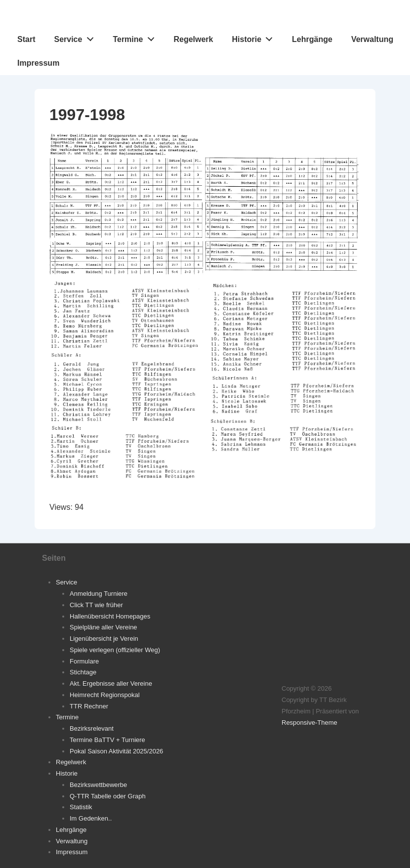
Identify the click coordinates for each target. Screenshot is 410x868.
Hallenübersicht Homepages (110, 616)
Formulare (84, 661)
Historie (255, 37)
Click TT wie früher (96, 605)
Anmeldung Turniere (99, 594)
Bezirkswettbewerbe (98, 785)
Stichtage (83, 672)
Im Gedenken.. (91, 818)
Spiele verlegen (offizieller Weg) (115, 650)
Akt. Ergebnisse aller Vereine (111, 683)
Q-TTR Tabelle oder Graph (108, 796)
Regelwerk (193, 39)
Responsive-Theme (309, 723)
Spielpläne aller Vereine (103, 627)
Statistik (81, 807)
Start (26, 39)
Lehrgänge (312, 39)
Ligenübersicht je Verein (104, 639)
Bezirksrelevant (92, 728)
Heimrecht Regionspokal (105, 695)
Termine (136, 37)
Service (76, 37)
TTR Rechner (89, 706)
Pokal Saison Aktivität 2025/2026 (116, 751)
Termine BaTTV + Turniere (107, 740)
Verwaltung (372, 39)
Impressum (38, 63)
